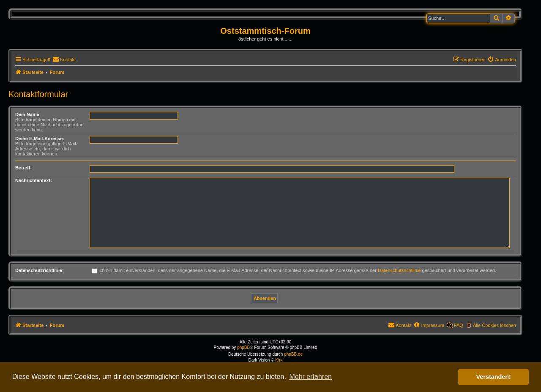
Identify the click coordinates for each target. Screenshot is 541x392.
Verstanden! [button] (494, 377)
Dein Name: (28, 114)
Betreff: (23, 168)
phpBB (243, 347)
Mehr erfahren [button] (310, 377)
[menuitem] (64, 60)
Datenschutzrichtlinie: (40, 270)
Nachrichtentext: (34, 180)
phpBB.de (293, 354)
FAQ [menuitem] (459, 325)
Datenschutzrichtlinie (399, 270)
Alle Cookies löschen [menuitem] (495, 325)
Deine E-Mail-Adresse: (40, 139)
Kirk (279, 360)
